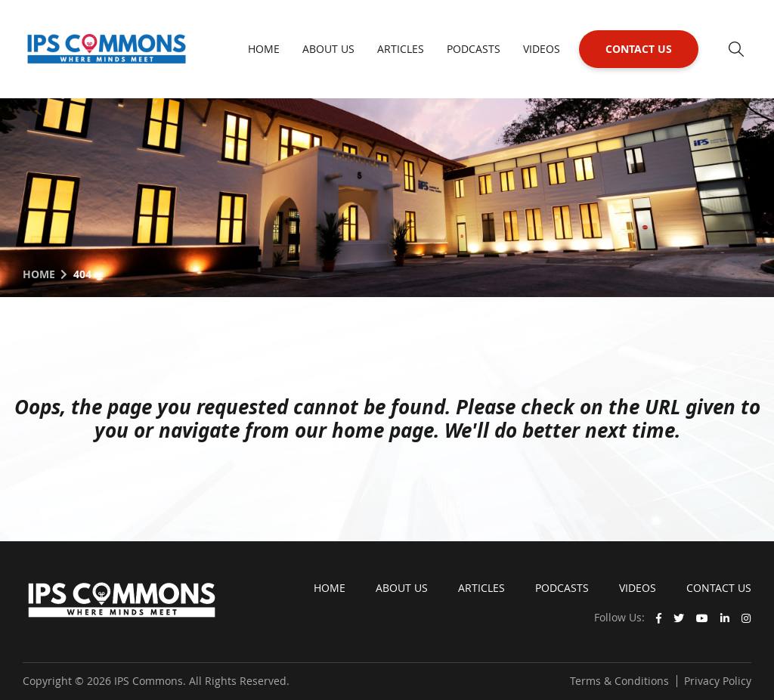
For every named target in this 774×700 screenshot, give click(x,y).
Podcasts (474, 49)
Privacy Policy (718, 681)
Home (264, 49)
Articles (401, 49)
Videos (542, 49)
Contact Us (639, 49)
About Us (328, 49)
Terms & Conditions (619, 681)
